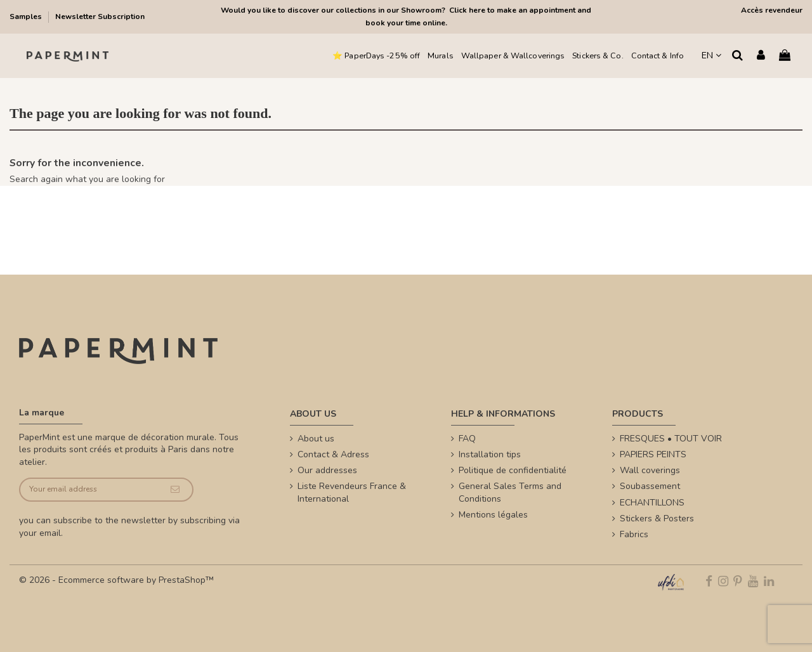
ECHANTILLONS (652, 503)
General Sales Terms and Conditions (510, 492)
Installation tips (490, 454)
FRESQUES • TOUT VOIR (671, 439)
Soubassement (650, 486)
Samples (27, 16)
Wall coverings (650, 470)
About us (316, 439)
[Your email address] (89, 490)
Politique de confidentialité (513, 470)
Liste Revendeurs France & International (352, 492)
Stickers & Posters (657, 518)
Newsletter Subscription (100, 16)
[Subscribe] (175, 490)
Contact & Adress (333, 454)
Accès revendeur (772, 10)
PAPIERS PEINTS (653, 454)
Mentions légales (493, 515)
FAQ (467, 439)
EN (711, 55)
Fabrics (634, 534)
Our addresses (327, 470)
